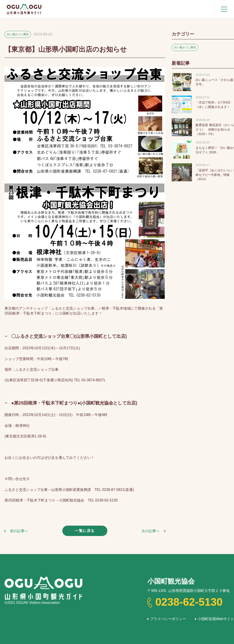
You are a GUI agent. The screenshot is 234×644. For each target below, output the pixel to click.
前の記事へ (19, 531)
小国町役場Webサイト (216, 619)
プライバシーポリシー (168, 619)
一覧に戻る (85, 531)
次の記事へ (151, 531)
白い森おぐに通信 (18, 34)
